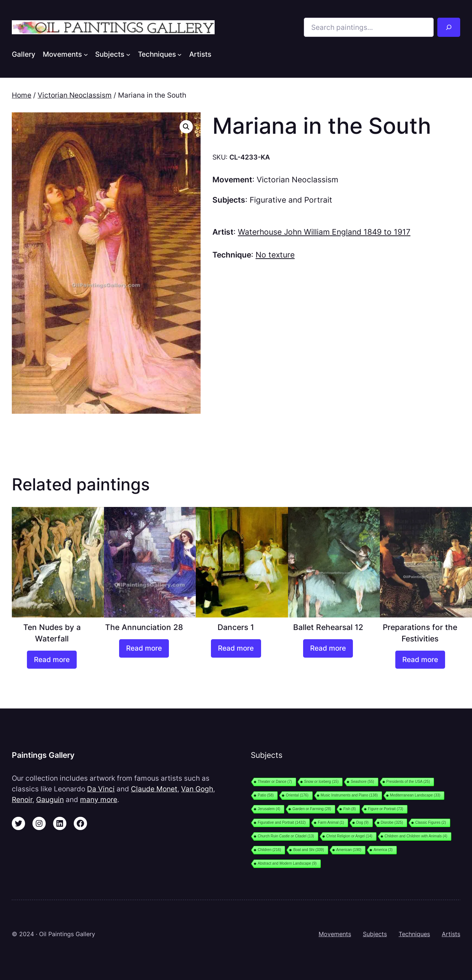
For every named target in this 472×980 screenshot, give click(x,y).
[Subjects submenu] (128, 54)
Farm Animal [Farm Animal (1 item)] (331, 822)
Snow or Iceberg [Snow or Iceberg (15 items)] (321, 782)
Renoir (22, 799)
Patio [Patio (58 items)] (266, 795)
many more (99, 799)
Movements (335, 934)
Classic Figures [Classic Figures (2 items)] (431, 822)
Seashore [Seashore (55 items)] (362, 782)
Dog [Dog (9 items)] (362, 822)
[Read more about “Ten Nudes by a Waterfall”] (52, 660)
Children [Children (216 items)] (269, 850)
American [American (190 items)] (349, 850)
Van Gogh (197, 789)
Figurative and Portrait (291, 200)
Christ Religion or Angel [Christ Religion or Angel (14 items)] (349, 836)
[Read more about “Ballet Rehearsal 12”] (328, 648)
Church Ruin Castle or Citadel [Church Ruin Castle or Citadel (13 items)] (286, 836)
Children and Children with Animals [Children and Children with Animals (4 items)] (416, 836)
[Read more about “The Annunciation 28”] (144, 648)
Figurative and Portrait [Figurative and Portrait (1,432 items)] (282, 822)
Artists (451, 934)
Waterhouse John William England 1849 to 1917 (324, 232)
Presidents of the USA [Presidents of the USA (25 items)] (408, 782)
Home (22, 95)
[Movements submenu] (86, 54)
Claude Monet (154, 789)
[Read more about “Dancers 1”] (236, 648)
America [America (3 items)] (383, 850)
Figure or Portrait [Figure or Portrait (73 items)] (386, 809)
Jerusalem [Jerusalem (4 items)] (269, 809)
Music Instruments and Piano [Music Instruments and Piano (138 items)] (349, 795)
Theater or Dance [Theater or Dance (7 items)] (275, 782)
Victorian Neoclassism (75, 95)
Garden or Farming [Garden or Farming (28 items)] (312, 809)
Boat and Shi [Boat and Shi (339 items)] (308, 850)
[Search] (449, 27)
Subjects (375, 934)
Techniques (414, 934)
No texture (275, 255)
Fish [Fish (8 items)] (350, 809)
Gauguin (50, 799)
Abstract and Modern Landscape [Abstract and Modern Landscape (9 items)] (287, 863)
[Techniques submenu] (180, 54)
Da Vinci (101, 789)
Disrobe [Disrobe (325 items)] (392, 822)
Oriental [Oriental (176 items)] (297, 795)
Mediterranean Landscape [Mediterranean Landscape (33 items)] (415, 795)
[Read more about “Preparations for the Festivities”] (420, 660)
